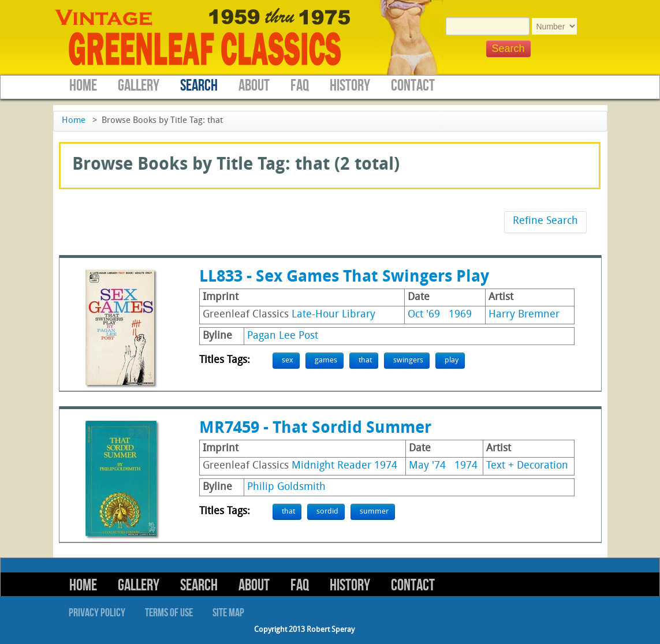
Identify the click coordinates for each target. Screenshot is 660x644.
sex (288, 360)
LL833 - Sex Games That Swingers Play (344, 278)
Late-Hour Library (333, 315)
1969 (460, 315)
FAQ (300, 86)
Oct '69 (424, 315)
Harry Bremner (524, 315)
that (365, 360)
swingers (408, 360)
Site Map (228, 613)
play (452, 360)
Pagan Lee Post (283, 336)
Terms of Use (169, 613)
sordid (327, 512)
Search (199, 86)
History (350, 86)
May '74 (427, 466)
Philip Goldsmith (286, 487)
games (326, 360)
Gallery (139, 86)
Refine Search (545, 221)
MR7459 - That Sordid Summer (315, 429)
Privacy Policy (97, 613)
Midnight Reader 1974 (344, 466)
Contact (413, 86)
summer (374, 512)
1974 (466, 466)
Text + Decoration (527, 466)
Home (83, 86)
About (254, 86)
